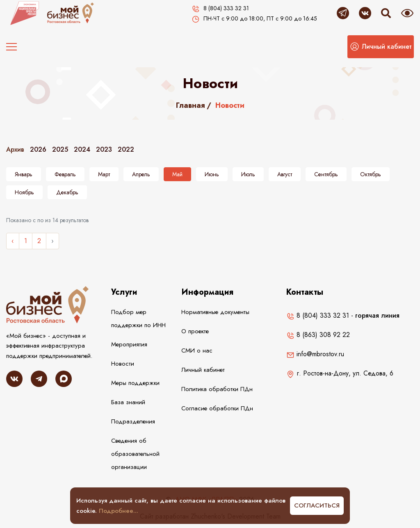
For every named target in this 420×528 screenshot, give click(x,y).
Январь (24, 174)
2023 (104, 149)
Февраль (65, 174)
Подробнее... (119, 511)
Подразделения (133, 421)
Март (104, 174)
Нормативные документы (215, 312)
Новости (123, 364)
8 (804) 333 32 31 (318, 315)
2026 (38, 149)
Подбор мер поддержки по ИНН (138, 319)
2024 (82, 149)
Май (177, 174)
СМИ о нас (197, 350)
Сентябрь (326, 174)
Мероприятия (129, 344)
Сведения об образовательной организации (135, 454)
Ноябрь (24, 192)
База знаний (128, 402)
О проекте (195, 331)
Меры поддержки (135, 383)
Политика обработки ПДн (217, 389)
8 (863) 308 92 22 (318, 335)
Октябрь (371, 174)
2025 (60, 149)
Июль (248, 174)
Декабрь (67, 192)
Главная (191, 105)
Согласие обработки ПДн (217, 408)
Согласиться (317, 505)
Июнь (212, 174)
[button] (381, 47)
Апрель (141, 174)
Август (285, 174)
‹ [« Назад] (13, 241)
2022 (126, 149)
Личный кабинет (203, 370)
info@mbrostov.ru (315, 354)
